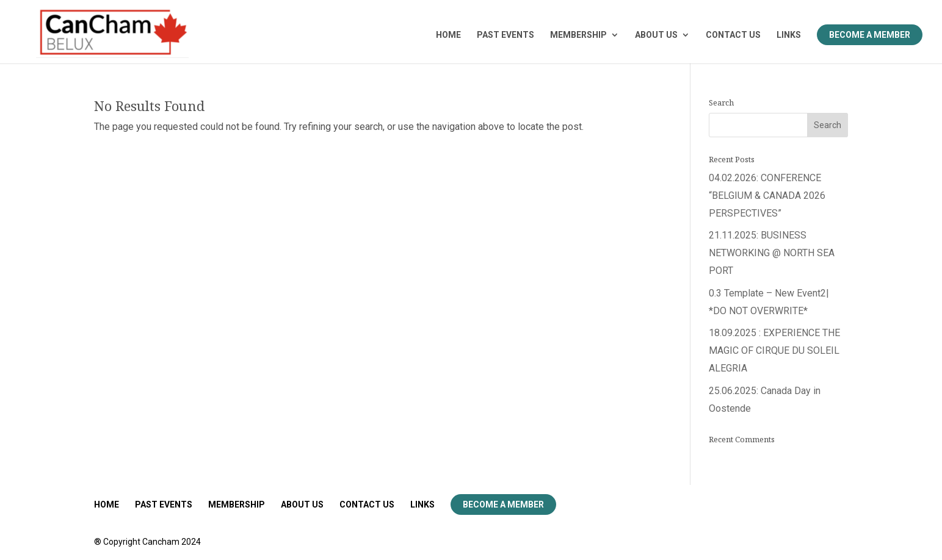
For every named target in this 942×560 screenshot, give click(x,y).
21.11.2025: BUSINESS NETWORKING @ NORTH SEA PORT (772, 253)
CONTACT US (733, 35)
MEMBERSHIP (578, 35)
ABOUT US (656, 35)
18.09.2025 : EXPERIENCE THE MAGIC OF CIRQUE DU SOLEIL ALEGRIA (774, 350)
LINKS (789, 35)
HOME (448, 35)
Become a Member (870, 35)
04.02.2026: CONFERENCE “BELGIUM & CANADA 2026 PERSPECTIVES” (767, 196)
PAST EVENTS (505, 35)
